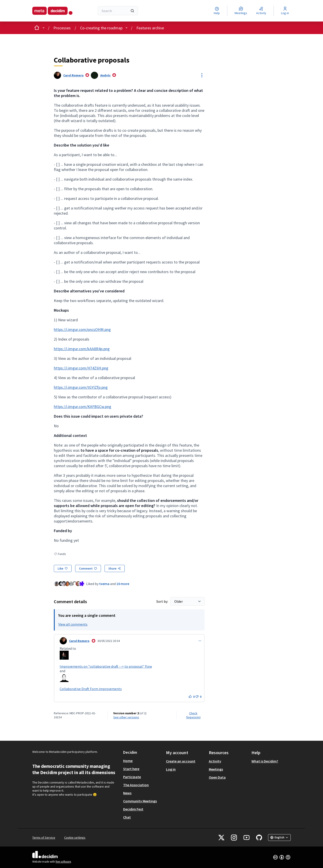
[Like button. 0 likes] (192, 697)
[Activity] (261, 11)
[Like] (63, 568)
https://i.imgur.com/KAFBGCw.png (83, 407)
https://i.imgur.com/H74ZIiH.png (81, 368)
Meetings (216, 769)
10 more (123, 584)
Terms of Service (44, 838)
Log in (171, 769)
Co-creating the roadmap (101, 28)
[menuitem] (143, 761)
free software (63, 862)
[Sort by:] (188, 601)
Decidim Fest (133, 809)
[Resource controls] (202, 75)
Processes (62, 28)
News (127, 793)
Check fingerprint (193, 715)
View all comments (73, 624)
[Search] (118, 11)
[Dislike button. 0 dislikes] (198, 697)
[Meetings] (241, 11)
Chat (127, 817)
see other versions (126, 717)
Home (128, 761)
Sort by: (163, 601)
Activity (215, 761)
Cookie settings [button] (75, 838)
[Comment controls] (200, 641)
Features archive (150, 28)
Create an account (181, 761)
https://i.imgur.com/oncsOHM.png (82, 329)
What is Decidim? (265, 761)
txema (104, 584)
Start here (131, 769)
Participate (132, 777)
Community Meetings (140, 801)
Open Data (217, 777)
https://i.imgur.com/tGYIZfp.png (81, 387)
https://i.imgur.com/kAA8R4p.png (82, 349)
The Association (136, 785)
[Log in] (285, 11)
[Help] (217, 11)
